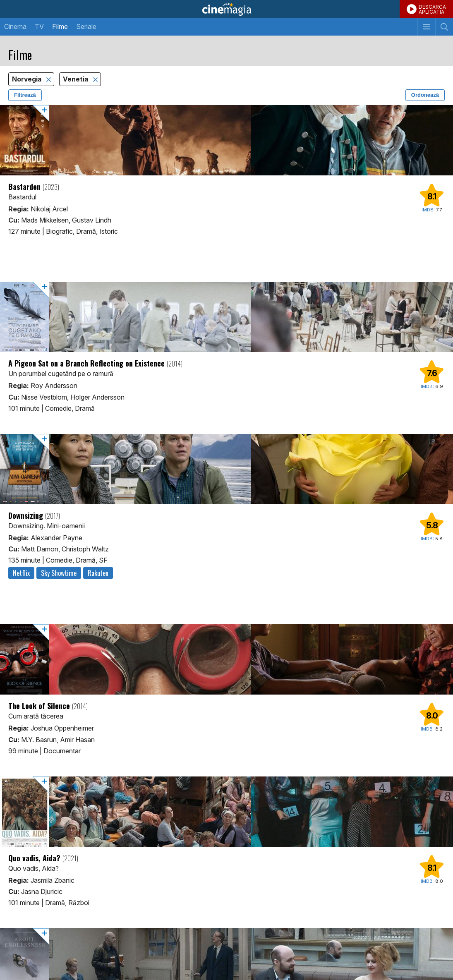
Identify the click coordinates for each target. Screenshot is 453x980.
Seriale (86, 26)
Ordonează (425, 95)
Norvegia (28, 79)
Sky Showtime (59, 573)
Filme (60, 26)
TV (39, 26)
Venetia (76, 79)
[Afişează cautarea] (444, 27)
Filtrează (25, 95)
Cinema (15, 26)
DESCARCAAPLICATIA (432, 9)
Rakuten (98, 573)
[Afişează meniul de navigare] (426, 27)
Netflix (21, 573)
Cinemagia (226, 9)
